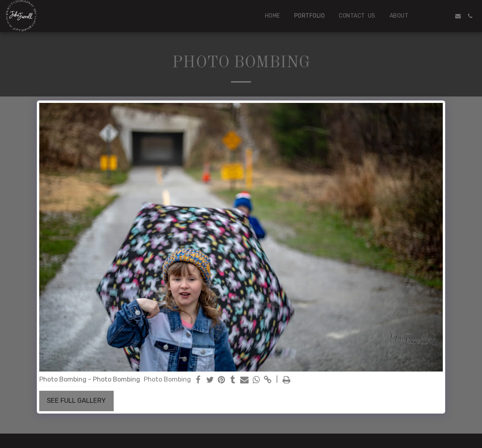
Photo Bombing (167, 379)
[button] (434, 16)
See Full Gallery (76, 401)
